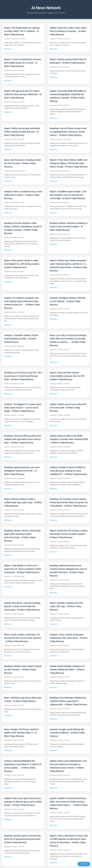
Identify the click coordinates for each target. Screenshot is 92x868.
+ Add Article (84, 864)
